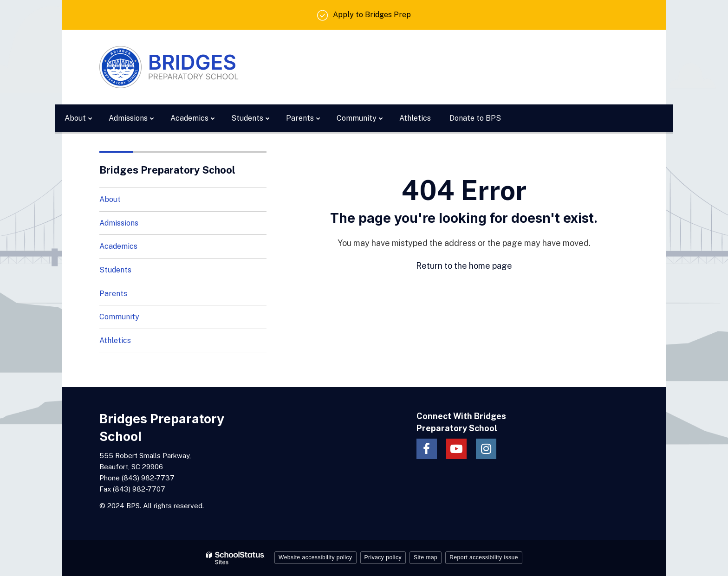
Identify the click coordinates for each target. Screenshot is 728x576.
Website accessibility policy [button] (315, 557)
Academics (118, 246)
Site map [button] (426, 557)
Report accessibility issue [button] (484, 557)
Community (119, 317)
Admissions (119, 223)
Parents (113, 294)
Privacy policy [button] (383, 557)
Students (115, 270)
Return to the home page (464, 266)
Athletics (115, 340)
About (110, 199)
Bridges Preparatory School (167, 170)
